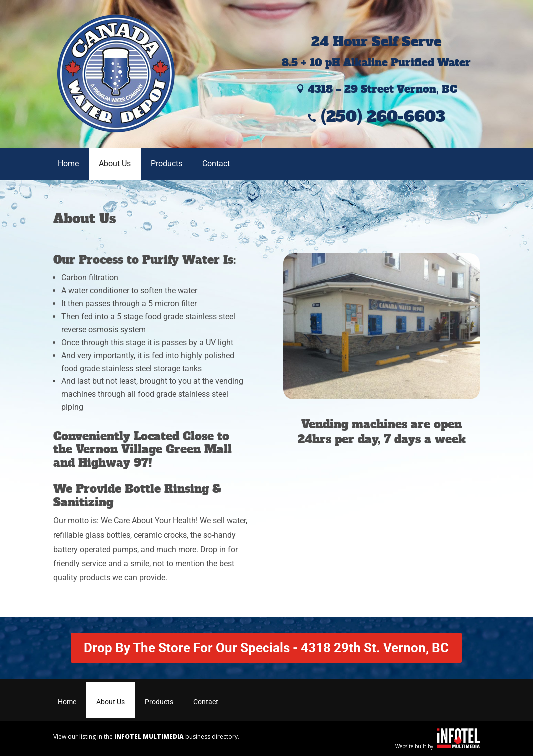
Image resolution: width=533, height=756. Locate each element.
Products (166, 164)
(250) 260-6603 (376, 116)
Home (68, 164)
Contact (216, 164)
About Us (115, 164)
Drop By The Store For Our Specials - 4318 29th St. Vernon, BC (266, 648)
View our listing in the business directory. (146, 736)
